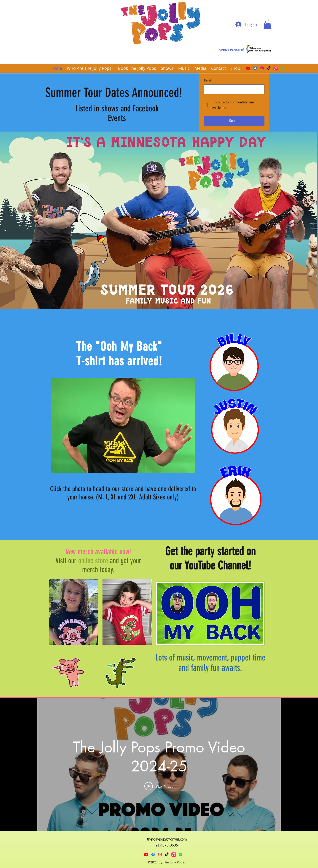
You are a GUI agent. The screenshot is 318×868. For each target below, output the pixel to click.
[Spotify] (283, 68)
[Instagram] (262, 68)
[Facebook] (255, 68)
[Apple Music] (276, 68)
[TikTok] (269, 68)
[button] (267, 24)
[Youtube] (248, 68)
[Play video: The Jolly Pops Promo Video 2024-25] (159, 786)
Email (208, 80)
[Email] (233, 89)
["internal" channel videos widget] (159, 764)
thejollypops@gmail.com (167, 840)
